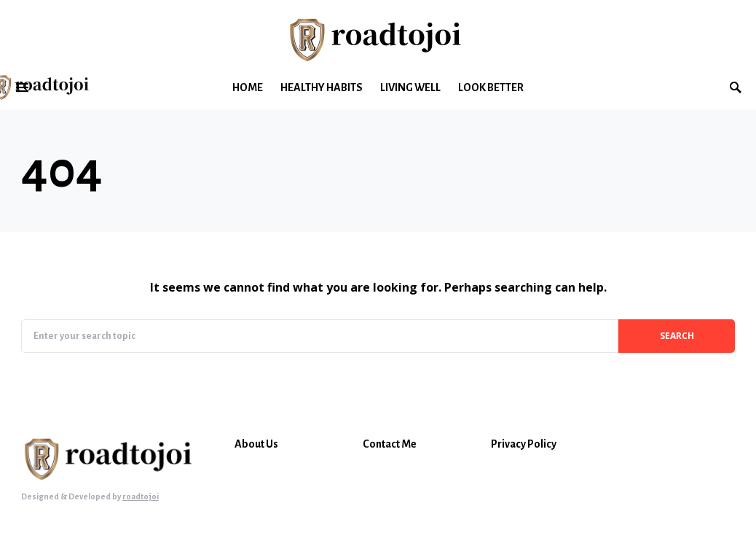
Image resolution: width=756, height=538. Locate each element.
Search (677, 336)
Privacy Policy (524, 444)
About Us (256, 444)
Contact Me (390, 444)
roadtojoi (141, 496)
